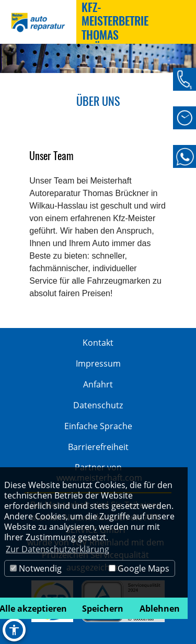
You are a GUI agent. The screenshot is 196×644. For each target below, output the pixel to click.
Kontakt (98, 343)
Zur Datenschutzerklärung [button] (57, 549)
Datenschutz (98, 405)
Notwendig (36, 568)
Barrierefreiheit (98, 447)
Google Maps (139, 568)
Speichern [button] (103, 609)
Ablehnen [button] (160, 609)
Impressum (98, 363)
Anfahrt (98, 384)
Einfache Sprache (98, 426)
